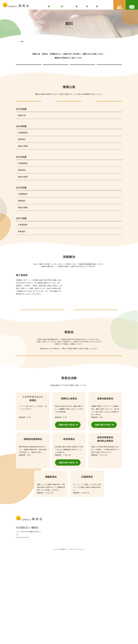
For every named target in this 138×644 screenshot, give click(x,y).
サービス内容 (51, 6)
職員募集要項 (89, 620)
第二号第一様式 (53, 149)
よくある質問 (89, 623)
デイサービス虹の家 (58, 610)
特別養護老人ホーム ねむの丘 (61, 598)
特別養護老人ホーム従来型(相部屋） (63, 601)
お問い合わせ (113, 604)
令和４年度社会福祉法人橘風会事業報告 (64, 240)
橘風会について (66, 6)
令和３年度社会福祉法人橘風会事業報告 (64, 279)
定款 (27, 112)
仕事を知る (89, 615)
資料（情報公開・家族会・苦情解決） (63, 629)
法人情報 (55, 623)
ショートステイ (57, 607)
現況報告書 (67, 112)
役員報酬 (108, 112)
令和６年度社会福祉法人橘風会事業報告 (64, 161)
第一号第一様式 (53, 146)
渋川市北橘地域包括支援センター (62, 616)
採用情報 (89, 608)
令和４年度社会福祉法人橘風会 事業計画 (64, 247)
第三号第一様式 (53, 152)
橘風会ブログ (67, 3)
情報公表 (26, 68)
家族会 (80, 68)
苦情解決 (53, 68)
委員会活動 (107, 68)
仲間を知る (89, 612)
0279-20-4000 (24, 612)
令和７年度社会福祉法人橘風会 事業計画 (65, 129)
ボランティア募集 (79, 3)
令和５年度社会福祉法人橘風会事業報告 (64, 201)
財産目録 (50, 154)
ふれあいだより (103, 6)
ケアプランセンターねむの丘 (61, 613)
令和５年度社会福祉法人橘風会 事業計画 (64, 207)
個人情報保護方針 (103, 3)
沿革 (53, 626)
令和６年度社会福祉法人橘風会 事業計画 (64, 168)
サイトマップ (91, 3)
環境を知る (89, 617)
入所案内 (90, 6)
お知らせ (79, 6)
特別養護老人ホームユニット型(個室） (64, 604)
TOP (17, 42)
